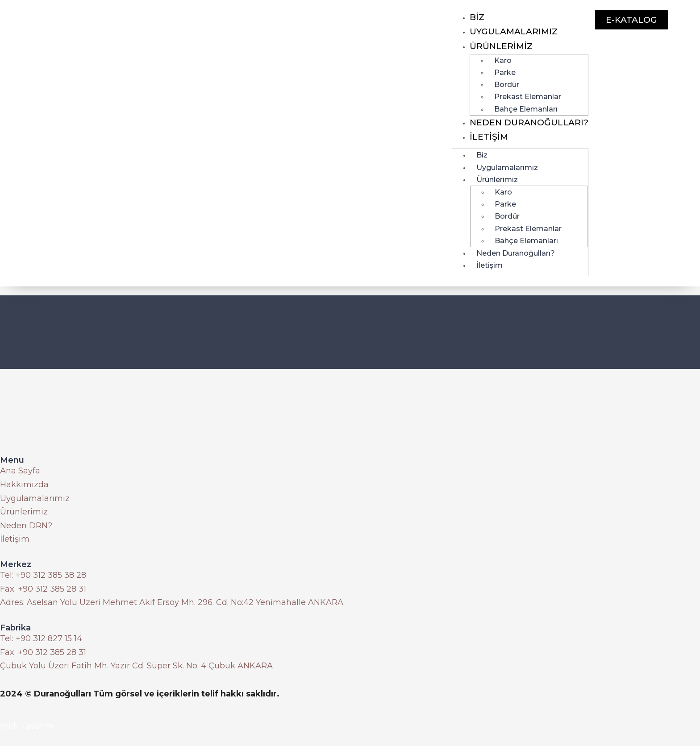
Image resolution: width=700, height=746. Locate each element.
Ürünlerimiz (501, 46)
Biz (477, 17)
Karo (503, 60)
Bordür (507, 85)
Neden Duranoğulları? (529, 122)
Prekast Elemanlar (528, 97)
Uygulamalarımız (514, 31)
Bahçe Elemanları (526, 109)
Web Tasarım (27, 726)
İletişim (489, 137)
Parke (505, 73)
